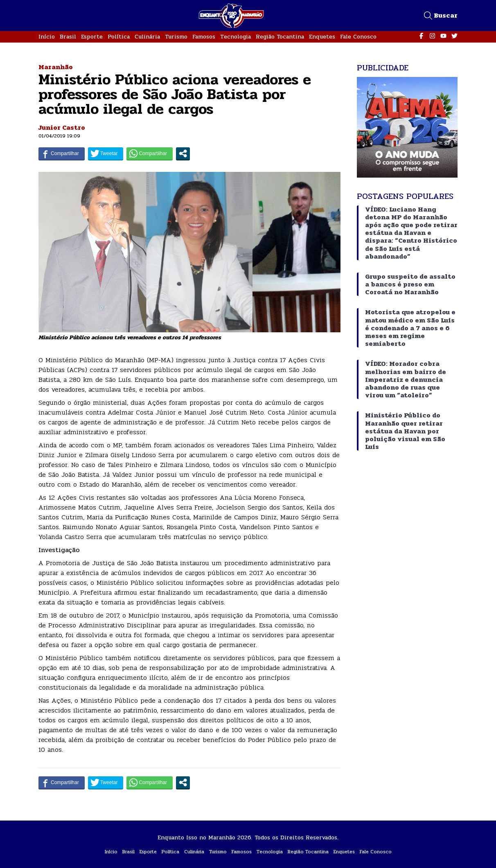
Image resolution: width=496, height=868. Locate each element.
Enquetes (322, 37)
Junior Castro (62, 127)
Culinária (147, 37)
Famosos (204, 37)
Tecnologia (236, 37)
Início (47, 37)
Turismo (176, 37)
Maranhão (56, 67)
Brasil (68, 37)
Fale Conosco (358, 37)
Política (119, 37)
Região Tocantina (280, 37)
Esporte (92, 37)
